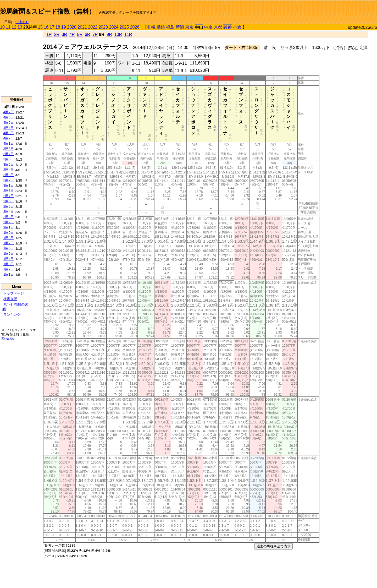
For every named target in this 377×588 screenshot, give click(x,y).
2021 (82, 27)
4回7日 (9, 112)
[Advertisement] (316, 9)
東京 (189, 27)
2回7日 (9, 196)
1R (49, 34)
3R (64, 34)
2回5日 (9, 206)
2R (57, 34)
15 (40, 27)
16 (46, 27)
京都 (218, 27)
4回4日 (9, 128)
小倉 (237, 27)
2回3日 (9, 217)
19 (64, 27)
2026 (135, 27)
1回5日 (9, 254)
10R (118, 34)
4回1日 (9, 143)
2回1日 (9, 227)
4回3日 (9, 133)
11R (128, 34)
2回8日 (9, 191)
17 (52, 27)
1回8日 (9, 238)
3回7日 (9, 154)
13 (20, 27)
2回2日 (9, 222)
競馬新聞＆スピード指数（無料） (48, 11)
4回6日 (9, 117)
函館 (161, 27)
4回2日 (9, 138)
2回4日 (9, 212)
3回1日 (9, 185)
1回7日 (9, 243)
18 (58, 27)
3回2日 (9, 180)
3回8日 (9, 149)
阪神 (228, 27)
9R (109, 34)
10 (2, 27)
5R (80, 34)
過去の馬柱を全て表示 (274, 546)
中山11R (22, 22)
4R (72, 34)
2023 (103, 27)
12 (14, 27)
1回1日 (9, 274)
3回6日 (9, 159)
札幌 (151, 27)
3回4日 (9, 170)
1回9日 (9, 233)
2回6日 (9, 201)
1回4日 (9, 259)
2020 (72, 27)
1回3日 (9, 264)
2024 (114, 27)
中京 (208, 27)
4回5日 (9, 122)
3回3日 (9, 175)
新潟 (180, 27)
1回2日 (9, 269)
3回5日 (9, 164)
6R (87, 34)
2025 (124, 27)
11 (8, 27)
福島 (170, 27)
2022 (93, 27)
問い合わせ (8, 338)
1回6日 (9, 248)
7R (95, 34)
